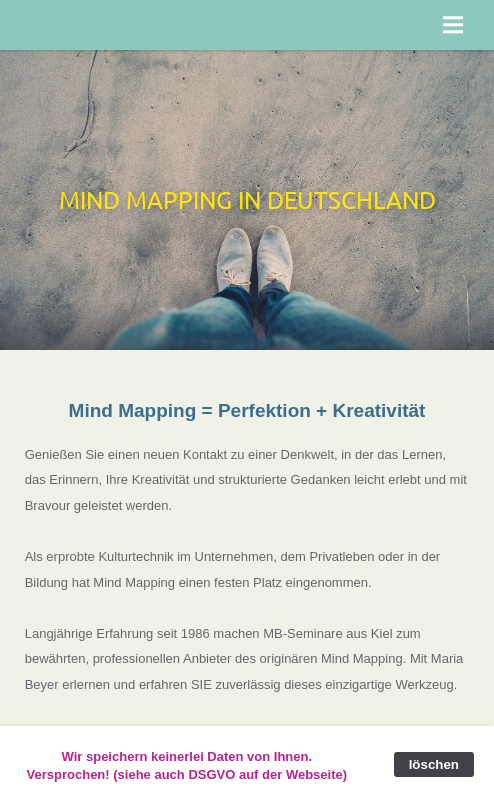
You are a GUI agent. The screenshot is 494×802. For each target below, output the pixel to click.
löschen (434, 764)
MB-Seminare (302, 633)
